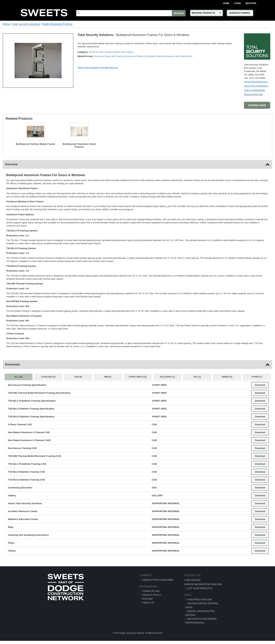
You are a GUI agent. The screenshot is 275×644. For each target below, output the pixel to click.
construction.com (199, 600)
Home (226, 3)
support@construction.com (203, 584)
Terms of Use (151, 591)
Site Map (148, 599)
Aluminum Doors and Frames (109, 56)
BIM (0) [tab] (108, 377)
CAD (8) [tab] (78, 377)
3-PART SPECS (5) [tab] (138, 377)
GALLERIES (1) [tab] (167, 377)
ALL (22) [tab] (19, 377)
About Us (148, 603)
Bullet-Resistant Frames (57, 24)
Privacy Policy (152, 595)
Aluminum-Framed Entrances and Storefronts (169, 56)
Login (237, 3)
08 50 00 (93, 52)
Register (251, 3)
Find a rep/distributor (254, 90)
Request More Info (253, 94)
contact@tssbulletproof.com (258, 82)
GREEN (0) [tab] (227, 377)
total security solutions (26, 24)
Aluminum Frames (135, 56)
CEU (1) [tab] (197, 377)
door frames (106, 52)
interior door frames (124, 52)
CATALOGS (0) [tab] (48, 377)
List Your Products (200, 588)
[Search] (131, 13)
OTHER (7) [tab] (257, 377)
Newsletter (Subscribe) (158, 580)
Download (260, 385)
